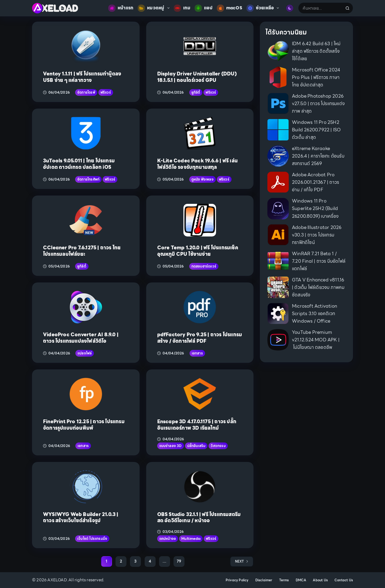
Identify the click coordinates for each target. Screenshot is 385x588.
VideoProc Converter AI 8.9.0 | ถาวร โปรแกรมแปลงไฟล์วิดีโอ (81, 338)
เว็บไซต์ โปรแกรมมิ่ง (92, 539)
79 (179, 561)
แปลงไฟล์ (85, 353)
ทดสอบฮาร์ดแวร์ (204, 266)
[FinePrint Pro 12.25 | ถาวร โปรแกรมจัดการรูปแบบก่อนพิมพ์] (86, 394)
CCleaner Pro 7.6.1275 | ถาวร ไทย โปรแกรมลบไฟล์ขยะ (82, 251)
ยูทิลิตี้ (196, 92)
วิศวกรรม (218, 446)
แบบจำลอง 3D (171, 446)
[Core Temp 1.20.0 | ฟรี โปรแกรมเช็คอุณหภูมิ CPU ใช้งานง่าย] (200, 220)
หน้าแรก (121, 8)
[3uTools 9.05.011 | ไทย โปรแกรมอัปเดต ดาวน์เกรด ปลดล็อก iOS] (86, 133)
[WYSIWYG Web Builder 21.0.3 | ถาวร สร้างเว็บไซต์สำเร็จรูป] (86, 487)
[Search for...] (320, 8)
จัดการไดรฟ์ (86, 92)
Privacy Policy (237, 580)
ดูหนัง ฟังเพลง (203, 179)
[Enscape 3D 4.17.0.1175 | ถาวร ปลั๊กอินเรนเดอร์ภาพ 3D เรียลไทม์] (200, 394)
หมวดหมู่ (155, 8)
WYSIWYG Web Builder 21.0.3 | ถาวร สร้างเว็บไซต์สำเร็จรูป (81, 517)
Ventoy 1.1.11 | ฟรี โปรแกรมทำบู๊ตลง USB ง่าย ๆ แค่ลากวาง (82, 77)
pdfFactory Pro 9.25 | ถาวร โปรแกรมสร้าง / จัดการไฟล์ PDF (200, 338)
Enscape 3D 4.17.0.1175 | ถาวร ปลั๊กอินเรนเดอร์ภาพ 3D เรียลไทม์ (197, 425)
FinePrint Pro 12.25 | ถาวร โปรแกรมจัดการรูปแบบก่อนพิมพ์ (84, 425)
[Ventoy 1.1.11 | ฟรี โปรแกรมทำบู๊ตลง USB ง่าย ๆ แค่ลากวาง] (86, 46)
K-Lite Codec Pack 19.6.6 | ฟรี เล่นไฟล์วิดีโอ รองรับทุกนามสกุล (198, 164)
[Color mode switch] (290, 8)
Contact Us (344, 580)
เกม (182, 8)
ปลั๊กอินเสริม (196, 446)
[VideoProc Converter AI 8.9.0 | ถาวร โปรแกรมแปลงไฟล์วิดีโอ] (86, 307)
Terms (284, 580)
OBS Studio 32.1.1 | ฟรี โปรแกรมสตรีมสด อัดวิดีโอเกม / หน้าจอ (199, 517)
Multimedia (191, 539)
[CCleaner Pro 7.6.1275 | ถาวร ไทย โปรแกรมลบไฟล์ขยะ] (86, 220)
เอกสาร (197, 353)
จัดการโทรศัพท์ (88, 179)
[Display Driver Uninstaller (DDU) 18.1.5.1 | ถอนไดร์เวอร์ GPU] (200, 46)
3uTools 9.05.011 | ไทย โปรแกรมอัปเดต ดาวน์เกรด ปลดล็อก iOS (79, 164)
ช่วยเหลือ (264, 8)
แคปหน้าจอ (168, 539)
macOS (230, 8)
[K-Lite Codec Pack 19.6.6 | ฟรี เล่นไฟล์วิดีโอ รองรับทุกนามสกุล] (200, 133)
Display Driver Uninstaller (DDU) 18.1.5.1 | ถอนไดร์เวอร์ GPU (197, 77)
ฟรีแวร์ (106, 92)
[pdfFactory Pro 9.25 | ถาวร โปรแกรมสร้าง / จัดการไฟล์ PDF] (200, 307)
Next (242, 561)
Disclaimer (264, 580)
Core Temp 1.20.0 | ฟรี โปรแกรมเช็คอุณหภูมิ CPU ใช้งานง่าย (198, 251)
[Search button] (348, 8)
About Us (320, 580)
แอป (204, 8)
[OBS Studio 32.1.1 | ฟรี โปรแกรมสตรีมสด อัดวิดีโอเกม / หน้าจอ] (200, 487)
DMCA (301, 580)
